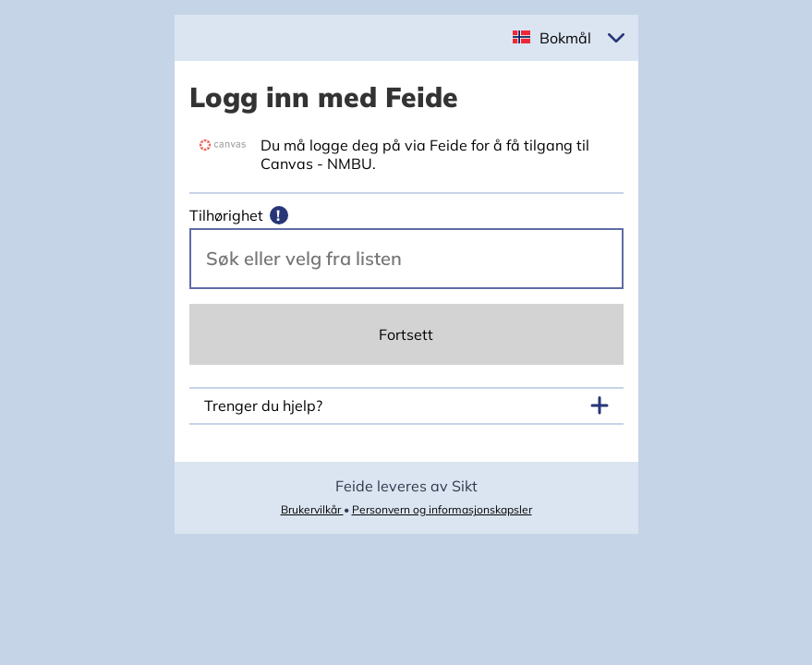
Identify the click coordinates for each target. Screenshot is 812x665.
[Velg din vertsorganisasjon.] (406, 259)
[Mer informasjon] (279, 215)
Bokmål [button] (565, 38)
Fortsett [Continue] (406, 334)
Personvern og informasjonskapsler (442, 509)
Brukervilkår (312, 509)
